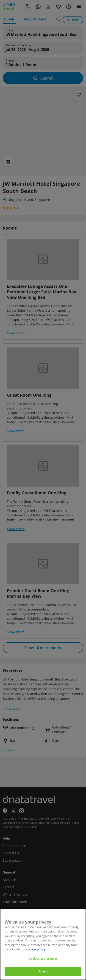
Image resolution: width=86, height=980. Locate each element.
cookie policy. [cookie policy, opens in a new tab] (36, 949)
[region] (43, 944)
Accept (43, 971)
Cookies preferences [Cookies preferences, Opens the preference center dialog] (43, 958)
